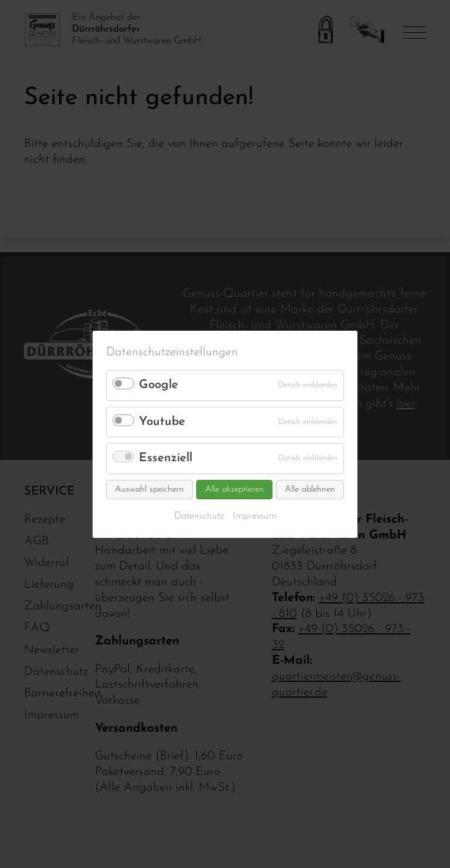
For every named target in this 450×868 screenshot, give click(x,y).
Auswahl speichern (149, 490)
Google (158, 385)
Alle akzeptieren (234, 490)
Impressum (255, 516)
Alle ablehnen (310, 490)
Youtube (162, 421)
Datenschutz (199, 516)
